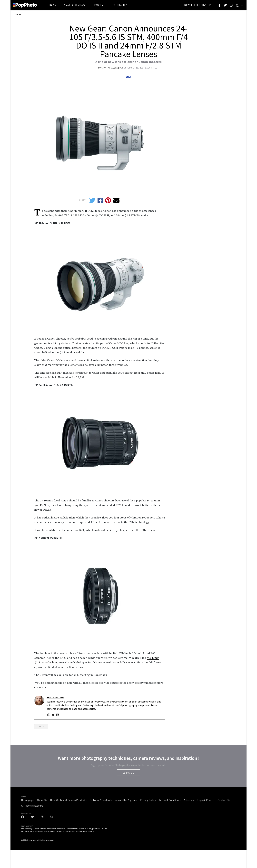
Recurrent (32, 840)
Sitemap (189, 800)
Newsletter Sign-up (198, 5)
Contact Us (224, 800)
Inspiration (120, 5)
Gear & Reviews (75, 5)
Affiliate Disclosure (32, 806)
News (53, 5)
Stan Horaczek (110, 68)
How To (99, 5)
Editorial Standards (101, 800)
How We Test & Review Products (68, 800)
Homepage (27, 800)
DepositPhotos (206, 800)
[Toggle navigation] (242, 5)
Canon (41, 727)
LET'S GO (128, 773)
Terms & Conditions (170, 800)
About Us (42, 800)
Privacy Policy (148, 800)
